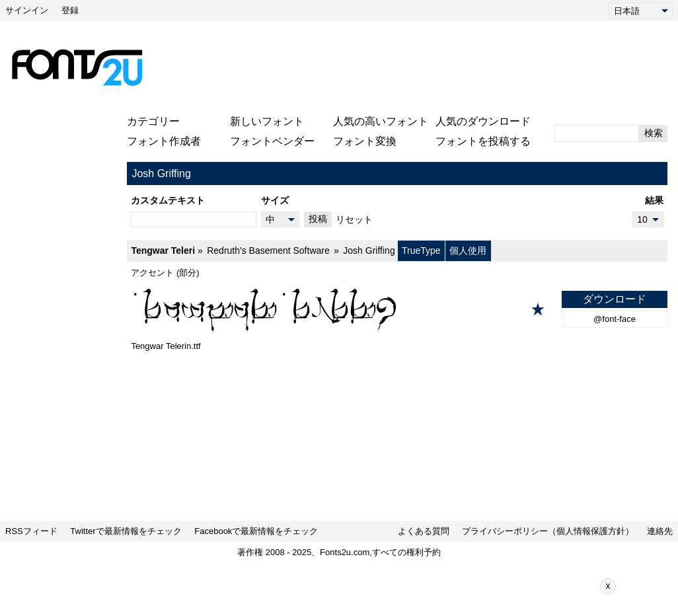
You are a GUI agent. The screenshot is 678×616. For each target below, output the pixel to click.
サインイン (27, 10)
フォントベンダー (272, 141)
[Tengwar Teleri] (397, 309)
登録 (70, 10)
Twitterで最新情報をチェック (126, 531)
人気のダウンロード (483, 121)
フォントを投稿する (483, 141)
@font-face (615, 319)
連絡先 (660, 531)
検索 (654, 133)
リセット (354, 219)
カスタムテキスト (168, 200)
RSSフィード (31, 531)
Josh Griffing (369, 250)
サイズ (275, 200)
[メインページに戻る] (77, 67)
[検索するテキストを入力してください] (597, 134)
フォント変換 (365, 141)
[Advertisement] (410, 67)
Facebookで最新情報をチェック (256, 531)
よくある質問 (424, 531)
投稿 (318, 219)
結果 (654, 200)
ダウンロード (615, 299)
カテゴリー (153, 121)
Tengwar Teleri (163, 250)
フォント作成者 (164, 141)
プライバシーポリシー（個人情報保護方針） (548, 531)
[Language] (641, 11)
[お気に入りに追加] (538, 309)
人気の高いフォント (381, 121)
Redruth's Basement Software (268, 250)
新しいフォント (267, 121)
